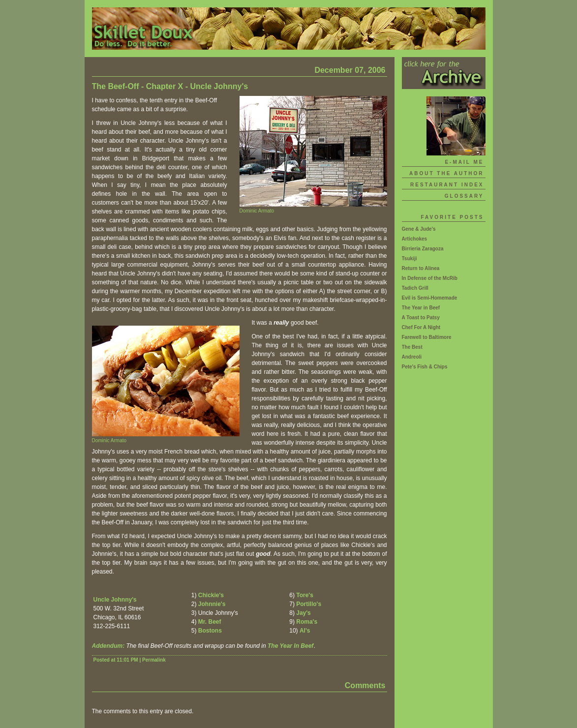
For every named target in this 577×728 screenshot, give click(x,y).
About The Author (447, 173)
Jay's (304, 613)
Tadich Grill (415, 288)
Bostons (210, 631)
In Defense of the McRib (430, 278)
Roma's (307, 622)
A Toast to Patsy (421, 318)
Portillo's (309, 604)
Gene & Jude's (419, 229)
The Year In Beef (290, 646)
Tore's (305, 595)
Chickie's (211, 595)
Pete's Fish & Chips (425, 367)
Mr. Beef (210, 622)
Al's (305, 631)
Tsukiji (410, 258)
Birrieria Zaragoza (423, 249)
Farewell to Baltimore (427, 337)
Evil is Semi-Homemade (430, 298)
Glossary (464, 196)
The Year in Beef (421, 308)
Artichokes (415, 239)
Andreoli (412, 357)
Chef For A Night (421, 327)
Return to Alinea (421, 268)
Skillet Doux (289, 29)
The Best (412, 347)
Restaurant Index (447, 185)
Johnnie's (212, 604)
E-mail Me (464, 162)
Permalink (154, 660)
